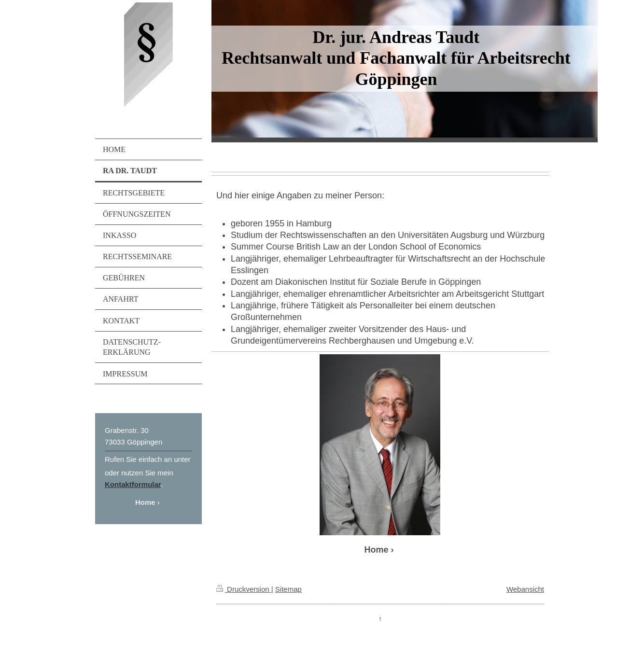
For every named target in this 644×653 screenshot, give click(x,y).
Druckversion (244, 589)
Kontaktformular (133, 484)
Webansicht (525, 589)
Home (145, 502)
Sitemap (288, 589)
